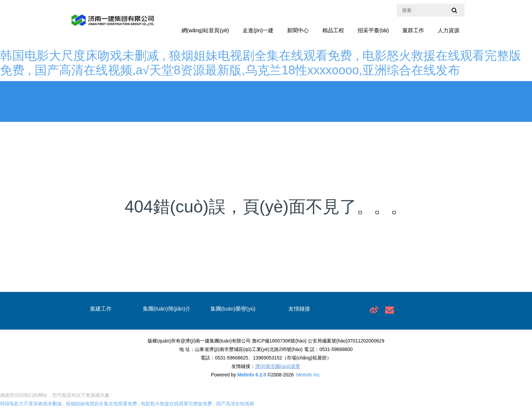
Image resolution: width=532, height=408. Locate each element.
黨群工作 (413, 30)
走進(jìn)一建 (258, 30)
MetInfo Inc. (309, 375)
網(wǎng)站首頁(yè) (205, 30)
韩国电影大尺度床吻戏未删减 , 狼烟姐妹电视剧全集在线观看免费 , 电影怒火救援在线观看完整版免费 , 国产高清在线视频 (127, 404)
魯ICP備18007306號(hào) (279, 341)
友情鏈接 (299, 309)
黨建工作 (101, 309)
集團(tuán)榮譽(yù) (233, 309)
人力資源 (449, 30)
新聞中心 (298, 30)
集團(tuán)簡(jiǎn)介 (167, 309)
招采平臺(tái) (373, 30)
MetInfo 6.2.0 (252, 375)
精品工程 (333, 30)
